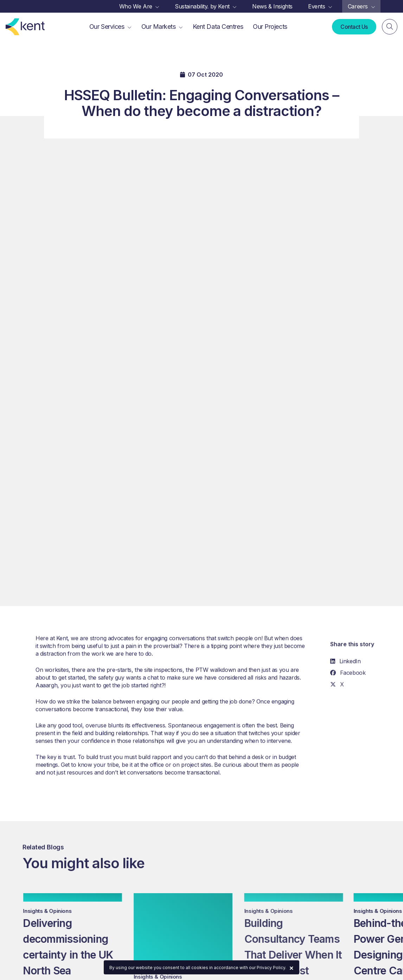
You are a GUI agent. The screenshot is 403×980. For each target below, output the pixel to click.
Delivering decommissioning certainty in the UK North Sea (73, 947)
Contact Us (354, 27)
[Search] (390, 27)
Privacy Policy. (271, 968)
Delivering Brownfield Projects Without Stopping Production (188, 947)
